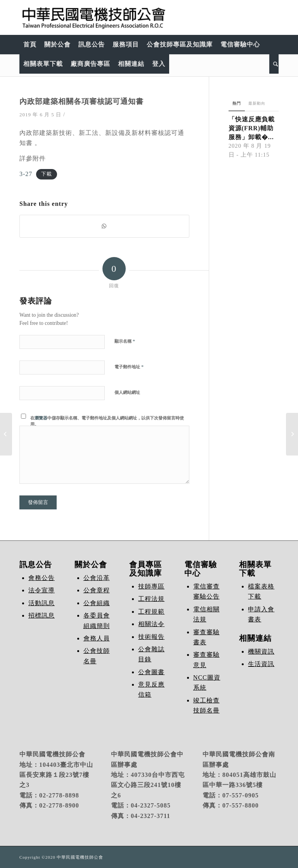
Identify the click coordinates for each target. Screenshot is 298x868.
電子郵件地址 (129, 367)
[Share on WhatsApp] (104, 226)
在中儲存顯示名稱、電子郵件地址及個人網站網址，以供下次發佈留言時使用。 (107, 421)
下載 (47, 174)
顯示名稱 (125, 341)
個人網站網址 (127, 392)
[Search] (274, 64)
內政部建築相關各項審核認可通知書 (81, 101)
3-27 (26, 174)
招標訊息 (42, 615)
